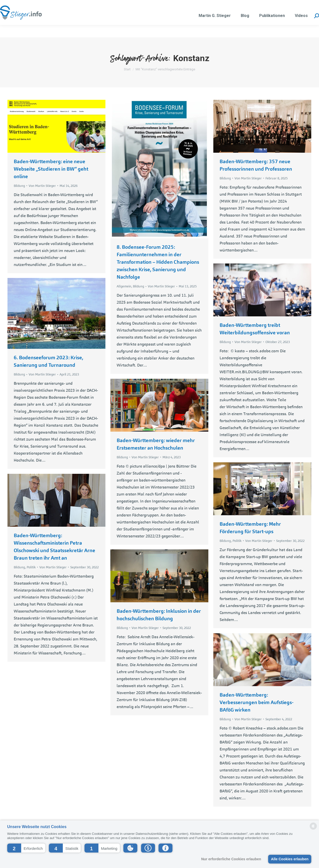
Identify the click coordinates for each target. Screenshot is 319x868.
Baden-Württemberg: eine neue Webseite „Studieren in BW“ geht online (51, 169)
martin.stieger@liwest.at (60, 6)
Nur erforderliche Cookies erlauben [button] (231, 859)
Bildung (19, 186)
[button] (26, 848)
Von (42, 186)
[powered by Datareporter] (313, 829)
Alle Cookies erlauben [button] (290, 859)
